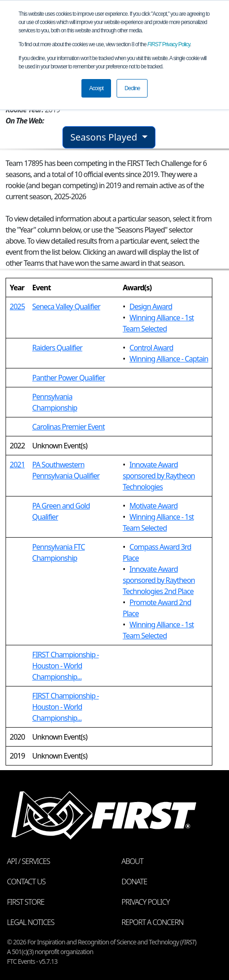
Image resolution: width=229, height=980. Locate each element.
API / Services (28, 861)
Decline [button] (132, 88)
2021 (17, 465)
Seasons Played (105, 137)
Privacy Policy (169, 44)
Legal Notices (31, 922)
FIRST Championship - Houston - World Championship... (66, 666)
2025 (17, 306)
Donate (134, 882)
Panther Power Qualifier (69, 378)
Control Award (152, 348)
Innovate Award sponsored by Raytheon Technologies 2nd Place (159, 580)
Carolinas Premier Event (69, 427)
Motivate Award (154, 506)
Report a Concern (153, 922)
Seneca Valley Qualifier (66, 306)
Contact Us (26, 882)
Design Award (151, 306)
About (133, 861)
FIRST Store (26, 902)
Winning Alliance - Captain (169, 359)
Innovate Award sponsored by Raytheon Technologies (159, 476)
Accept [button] (96, 88)
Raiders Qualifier (57, 348)
